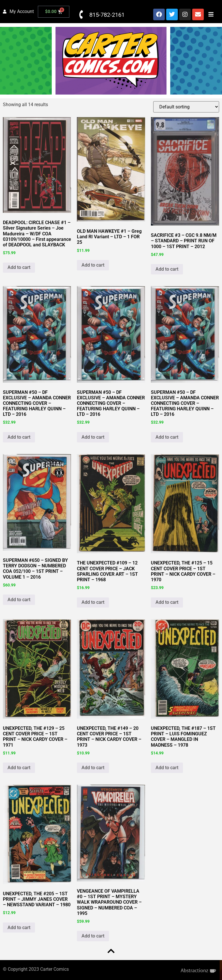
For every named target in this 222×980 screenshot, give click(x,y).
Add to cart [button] (19, 267)
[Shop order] (186, 107)
